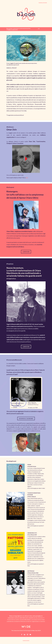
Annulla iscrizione (26, 641)
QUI (27, 178)
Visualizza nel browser (43, 3)
